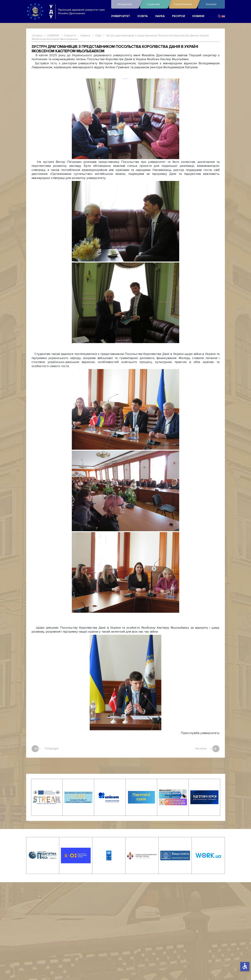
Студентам (157, 4)
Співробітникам (185, 4)
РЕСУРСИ (178, 16)
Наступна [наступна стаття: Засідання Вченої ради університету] (207, 749)
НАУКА (160, 16)
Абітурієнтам (128, 4)
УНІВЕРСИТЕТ (121, 16)
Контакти (211, 4)
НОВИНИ (198, 16)
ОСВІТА (143, 16)
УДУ (51, 11)
